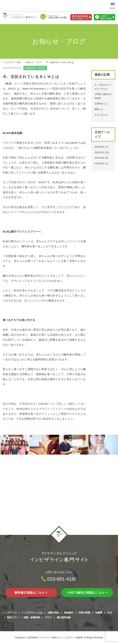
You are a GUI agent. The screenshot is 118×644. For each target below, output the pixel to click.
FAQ (109, 613)
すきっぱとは (101, 115)
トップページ (10, 613)
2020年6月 (100, 158)
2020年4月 (100, 164)
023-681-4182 (59, 579)
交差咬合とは (101, 104)
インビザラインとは (32, 613)
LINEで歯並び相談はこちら (87, 593)
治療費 (99, 613)
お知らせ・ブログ (35, 68)
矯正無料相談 (64, 617)
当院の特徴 (84, 613)
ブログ (48, 617)
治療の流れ (54, 613)
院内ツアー (13, 617)
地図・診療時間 (32, 617)
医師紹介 (69, 613)
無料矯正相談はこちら (31, 593)
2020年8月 (100, 147)
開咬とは (99, 109)
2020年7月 (100, 153)
